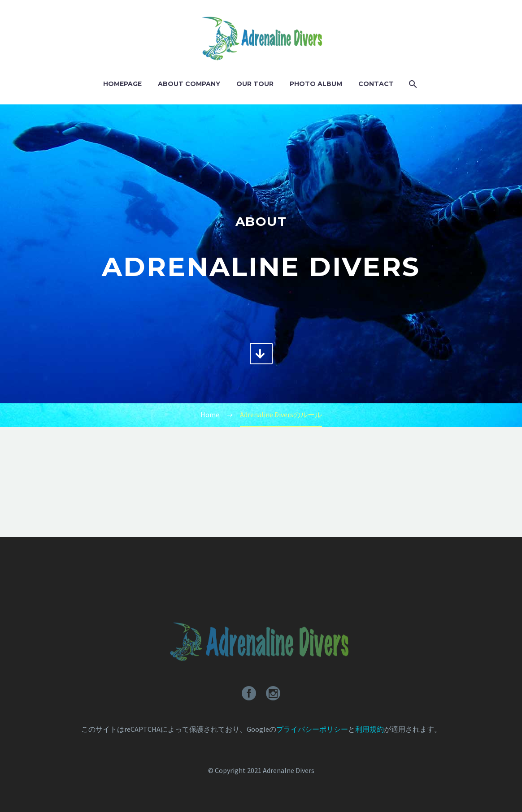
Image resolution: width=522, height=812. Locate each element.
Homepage (122, 84)
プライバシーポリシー (312, 729)
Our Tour (255, 84)
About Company (189, 84)
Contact (376, 84)
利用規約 (370, 729)
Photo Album (316, 84)
